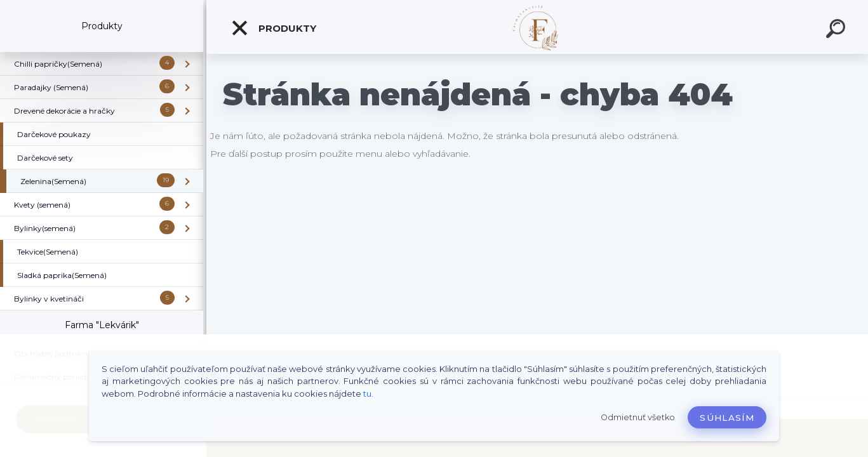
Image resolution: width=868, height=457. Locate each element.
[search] (838, 30)
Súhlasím (727, 418)
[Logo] (537, 27)
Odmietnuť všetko (638, 417)
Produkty (273, 28)
